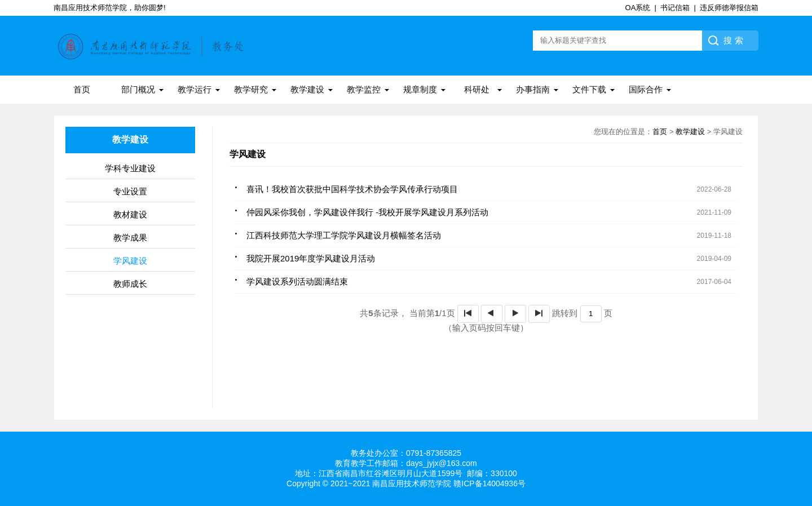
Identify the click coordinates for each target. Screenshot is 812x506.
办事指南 (533, 89)
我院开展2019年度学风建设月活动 (311, 258)
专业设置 (130, 191)
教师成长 (130, 284)
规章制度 (420, 89)
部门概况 (138, 89)
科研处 (477, 89)
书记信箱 (675, 8)
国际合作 (646, 89)
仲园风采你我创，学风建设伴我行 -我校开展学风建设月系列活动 (367, 212)
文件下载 (589, 89)
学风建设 (130, 261)
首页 (82, 89)
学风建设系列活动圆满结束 (297, 281)
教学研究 (251, 89)
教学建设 (307, 89)
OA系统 (638, 8)
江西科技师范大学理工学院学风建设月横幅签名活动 (344, 235)
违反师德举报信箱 (729, 8)
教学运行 (195, 89)
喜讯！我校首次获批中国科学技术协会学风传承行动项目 (352, 189)
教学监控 (364, 89)
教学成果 (130, 238)
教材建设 (130, 214)
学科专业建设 (130, 168)
